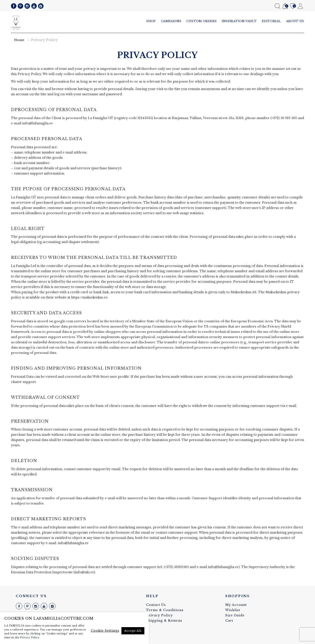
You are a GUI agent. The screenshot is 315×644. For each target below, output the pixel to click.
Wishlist (293, 6)
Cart (285, 6)
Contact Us (156, 605)
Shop (151, 21)
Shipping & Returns (164, 621)
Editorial (271, 21)
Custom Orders (201, 21)
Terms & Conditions (165, 610)
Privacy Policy (159, 615)
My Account (300, 6)
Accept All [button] (133, 631)
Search (277, 6)
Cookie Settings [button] (105, 631)
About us (295, 21)
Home (19, 40)
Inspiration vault (239, 21)
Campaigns (171, 21)
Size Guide (235, 615)
